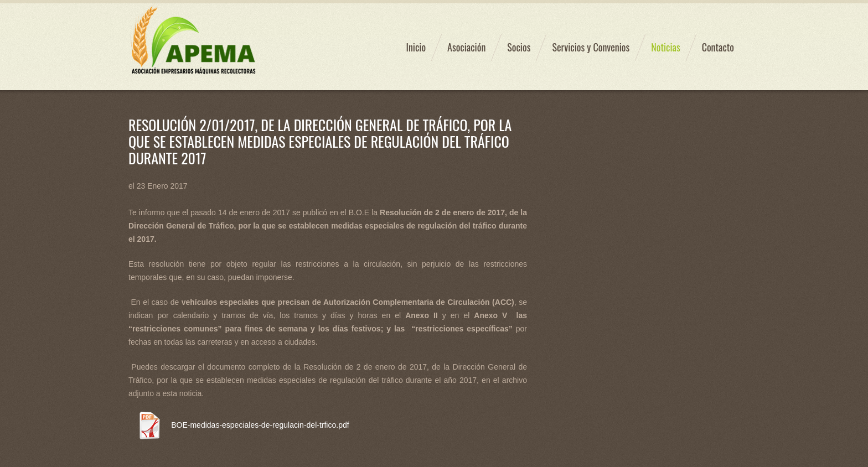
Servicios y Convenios (591, 47)
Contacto (718, 47)
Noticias (665, 47)
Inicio (416, 47)
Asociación (466, 47)
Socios (519, 47)
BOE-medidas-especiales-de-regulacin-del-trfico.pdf (260, 425)
